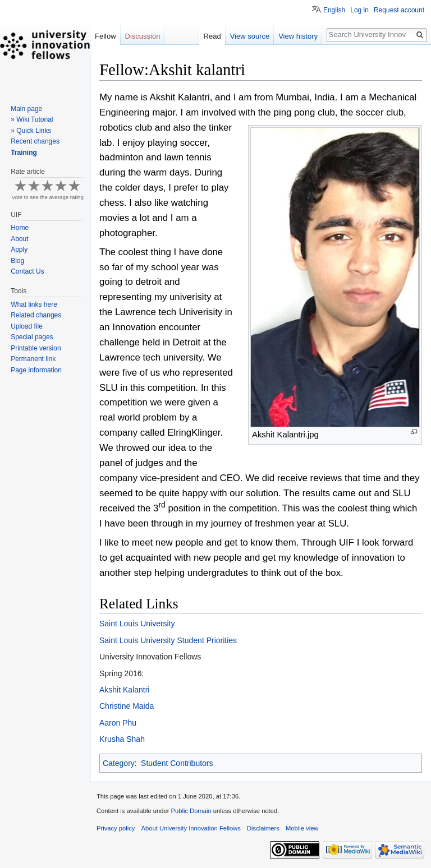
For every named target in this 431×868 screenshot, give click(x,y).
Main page (26, 109)
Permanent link (33, 359)
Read (212, 36)
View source (250, 36)
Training (24, 153)
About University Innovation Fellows (191, 828)
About (19, 239)
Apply (19, 250)
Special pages (32, 337)
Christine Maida (127, 706)
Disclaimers (263, 828)
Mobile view (302, 828)
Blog (17, 261)
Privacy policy (116, 828)
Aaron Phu (118, 723)
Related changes (36, 315)
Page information (36, 370)
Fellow (106, 36)
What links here (34, 304)
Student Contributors (177, 763)
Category (119, 763)
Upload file (27, 326)
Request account (399, 10)
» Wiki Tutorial (32, 119)
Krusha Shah (122, 739)
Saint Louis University (137, 624)
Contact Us (27, 271)
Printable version (36, 348)
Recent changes (35, 141)
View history (298, 36)
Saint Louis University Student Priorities (168, 640)
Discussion (143, 36)
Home (20, 228)
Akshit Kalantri (124, 690)
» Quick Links (31, 131)
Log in (359, 10)
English (334, 10)
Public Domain (191, 811)
